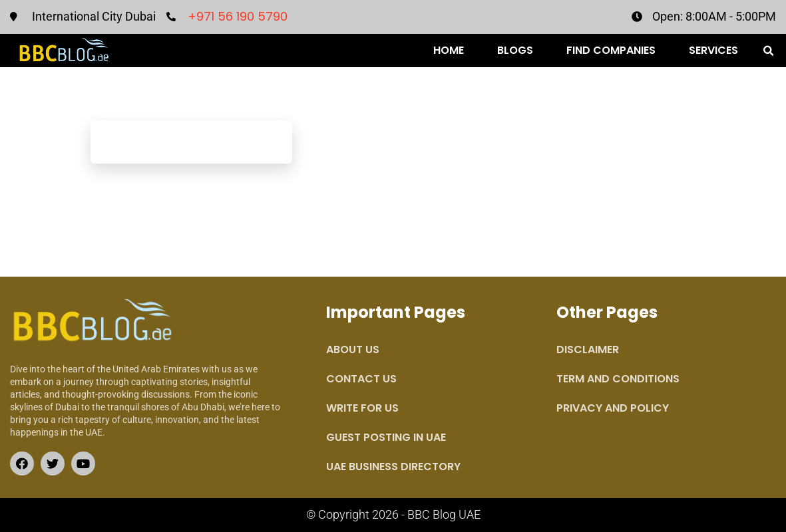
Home (449, 50)
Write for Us (362, 408)
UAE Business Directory (393, 466)
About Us (353, 349)
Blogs (515, 50)
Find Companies (611, 50)
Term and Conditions (618, 379)
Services (713, 50)
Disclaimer (588, 349)
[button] (769, 51)
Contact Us (361, 379)
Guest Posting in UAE (386, 437)
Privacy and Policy (613, 408)
